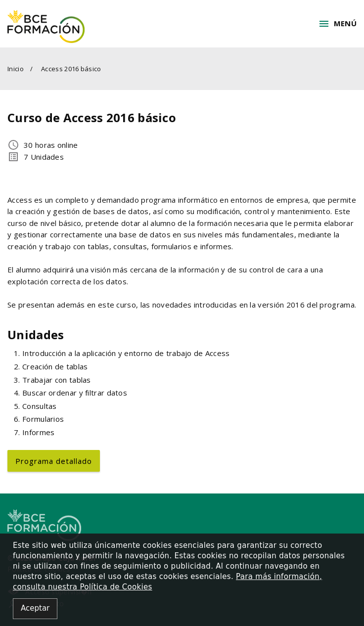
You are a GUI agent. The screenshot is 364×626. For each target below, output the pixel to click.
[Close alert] (35, 609)
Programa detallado (54, 461)
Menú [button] (337, 24)
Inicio (16, 69)
